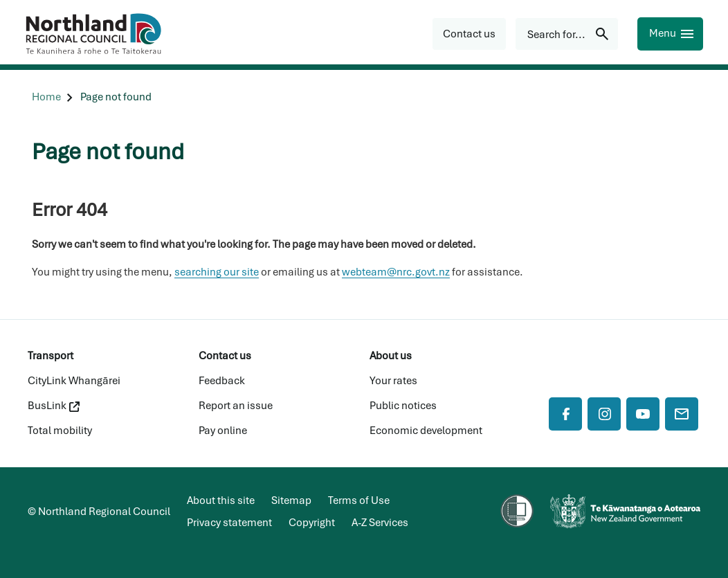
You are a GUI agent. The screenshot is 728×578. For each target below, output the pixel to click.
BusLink (54, 406)
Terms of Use (359, 500)
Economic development (426, 431)
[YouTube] (643, 414)
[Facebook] (565, 414)
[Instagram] (604, 414)
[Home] (46, 97)
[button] (469, 34)
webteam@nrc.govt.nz (396, 272)
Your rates (393, 381)
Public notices (403, 406)
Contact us (225, 356)
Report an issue (236, 406)
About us (391, 356)
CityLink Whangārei (74, 381)
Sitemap (291, 500)
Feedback (222, 381)
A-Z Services (380, 523)
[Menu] (670, 34)
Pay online (223, 431)
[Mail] (682, 414)
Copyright (312, 523)
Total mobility (60, 431)
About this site (221, 500)
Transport (51, 356)
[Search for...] (567, 34)
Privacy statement (229, 523)
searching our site (217, 272)
